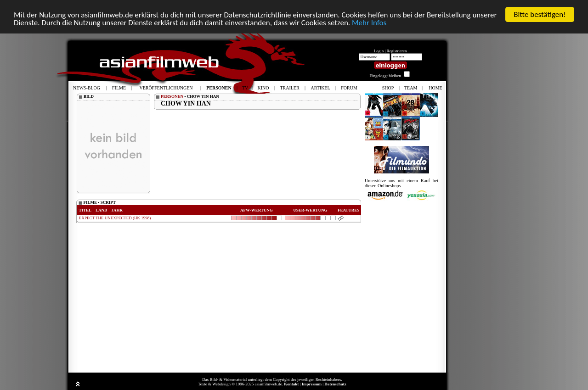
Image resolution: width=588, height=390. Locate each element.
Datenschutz (335, 384)
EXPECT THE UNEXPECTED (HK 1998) (115, 218)
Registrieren (397, 51)
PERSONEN (172, 96)
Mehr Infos (369, 22)
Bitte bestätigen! (540, 14)
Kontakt (291, 384)
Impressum (312, 384)
